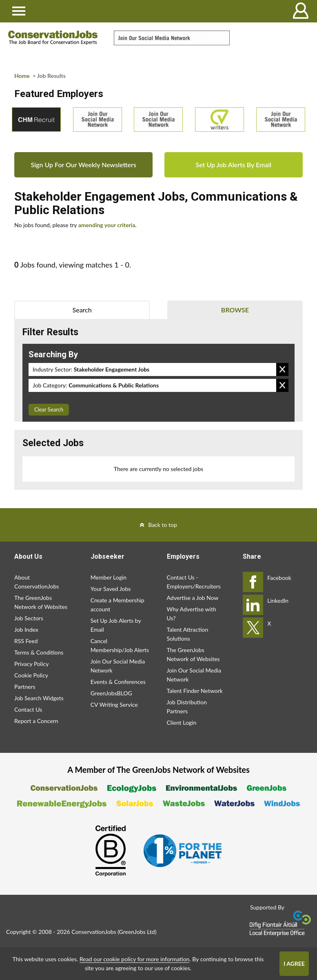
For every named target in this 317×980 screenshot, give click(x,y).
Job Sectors (29, 618)
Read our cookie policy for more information (134, 959)
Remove (282, 369)
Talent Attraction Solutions (188, 634)
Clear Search (49, 409)
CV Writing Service (114, 705)
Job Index (26, 629)
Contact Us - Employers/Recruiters (194, 582)
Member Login (109, 577)
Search (82, 310)
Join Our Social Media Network (118, 666)
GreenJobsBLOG (111, 693)
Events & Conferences (118, 682)
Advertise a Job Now (193, 598)
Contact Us (28, 709)
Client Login (182, 722)
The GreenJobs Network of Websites (41, 602)
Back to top (163, 525)
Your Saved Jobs (111, 589)
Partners (25, 687)
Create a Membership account (117, 605)
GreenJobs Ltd (137, 932)
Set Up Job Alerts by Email (116, 625)
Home (22, 76)
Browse (235, 310)
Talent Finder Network (195, 691)
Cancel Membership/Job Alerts (120, 645)
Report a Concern (36, 721)
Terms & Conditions (39, 652)
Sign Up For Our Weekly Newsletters (83, 165)
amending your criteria (107, 225)
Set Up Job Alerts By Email (233, 165)
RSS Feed (26, 641)
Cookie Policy (31, 675)
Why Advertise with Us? (192, 614)
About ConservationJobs (37, 582)
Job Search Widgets (39, 698)
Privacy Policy (31, 664)
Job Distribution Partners (187, 707)
